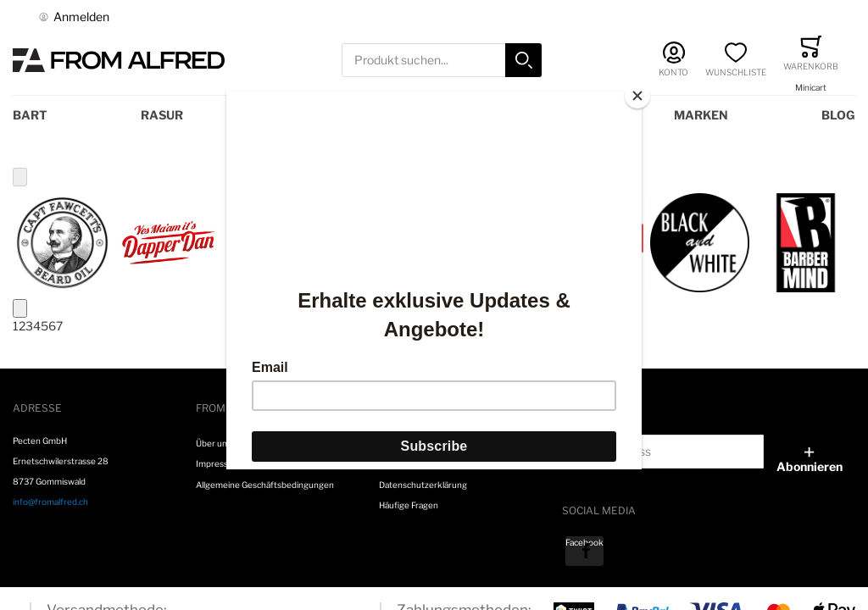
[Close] (637, 96)
